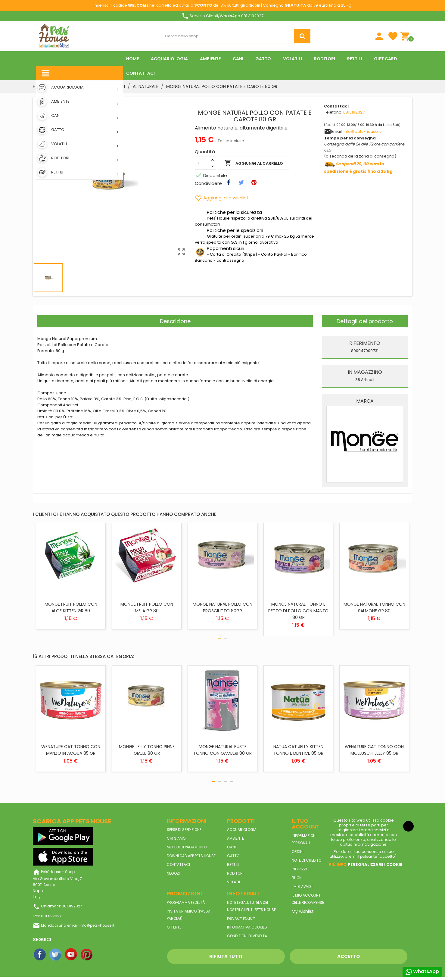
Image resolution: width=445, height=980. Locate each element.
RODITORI (235, 873)
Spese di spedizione (184, 830)
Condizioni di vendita (247, 936)
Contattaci (178, 865)
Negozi (173, 873)
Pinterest (87, 955)
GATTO (233, 856)
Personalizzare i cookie (375, 865)
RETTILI (233, 865)
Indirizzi (299, 869)
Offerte (174, 927)
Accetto (349, 956)
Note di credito (307, 860)
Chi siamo (176, 838)
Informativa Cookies (247, 927)
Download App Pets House (191, 856)
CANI (231, 847)
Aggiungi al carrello (254, 163)
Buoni (297, 878)
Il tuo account (306, 824)
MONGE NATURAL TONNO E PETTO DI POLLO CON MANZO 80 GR (298, 611)
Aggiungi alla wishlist (222, 198)
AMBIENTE (235, 838)
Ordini (298, 852)
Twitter (56, 955)
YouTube (71, 955)
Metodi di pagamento (187, 847)
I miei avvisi (302, 886)
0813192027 (354, 112)
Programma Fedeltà (186, 902)
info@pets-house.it (362, 131)
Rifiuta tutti (226, 956)
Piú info (338, 865)
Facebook (40, 955)
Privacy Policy (241, 918)
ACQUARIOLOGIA (242, 830)
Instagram (103, 955)
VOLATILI (234, 882)
